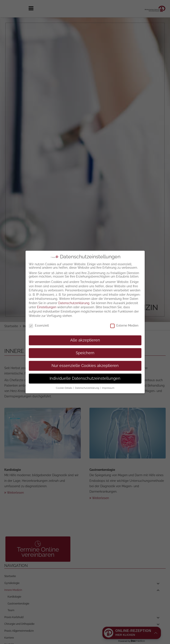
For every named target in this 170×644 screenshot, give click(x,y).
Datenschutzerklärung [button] (87, 366)
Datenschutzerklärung (74, 281)
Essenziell (39, 304)
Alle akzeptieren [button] (85, 319)
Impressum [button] (108, 366)
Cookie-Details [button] (64, 366)
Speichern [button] (85, 331)
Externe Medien (124, 304)
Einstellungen (47, 286)
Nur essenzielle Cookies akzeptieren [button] (85, 344)
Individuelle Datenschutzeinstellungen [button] (85, 357)
